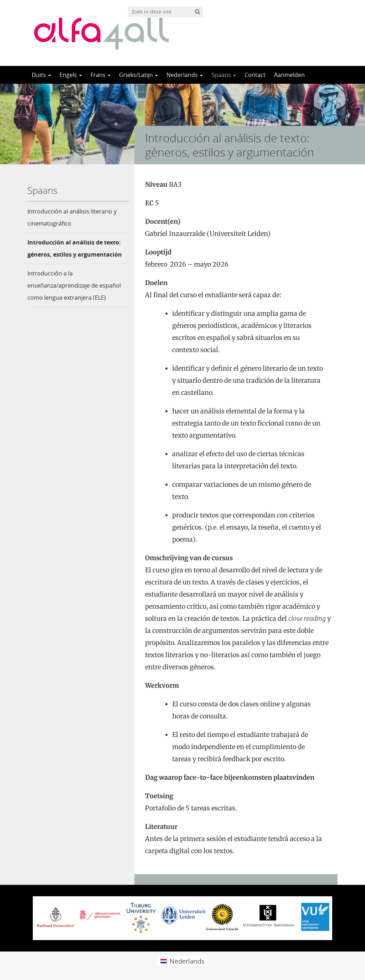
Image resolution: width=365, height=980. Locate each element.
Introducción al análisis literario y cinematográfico (72, 217)
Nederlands (185, 75)
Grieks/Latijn (138, 75)
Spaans (224, 75)
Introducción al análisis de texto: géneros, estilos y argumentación (75, 248)
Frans (101, 75)
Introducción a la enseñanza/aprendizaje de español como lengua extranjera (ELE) (74, 285)
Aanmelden (289, 75)
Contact (255, 75)
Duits (41, 75)
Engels (71, 75)
